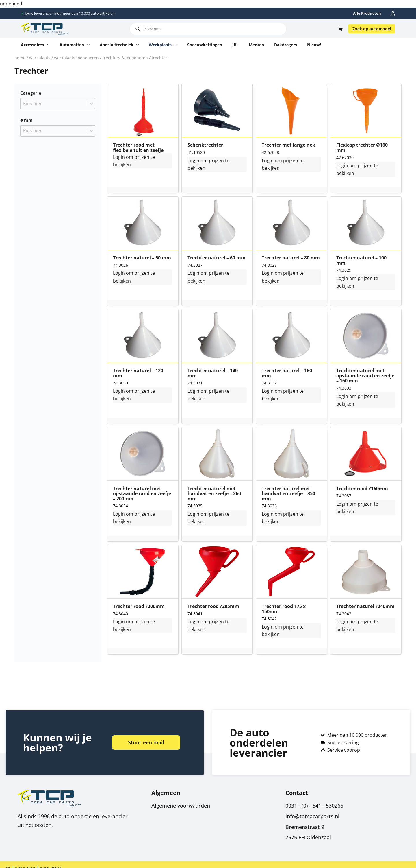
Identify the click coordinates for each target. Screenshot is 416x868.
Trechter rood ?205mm (213, 607)
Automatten (76, 45)
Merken (256, 45)
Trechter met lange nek (288, 145)
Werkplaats (164, 45)
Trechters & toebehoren (125, 58)
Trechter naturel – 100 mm (361, 260)
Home (20, 58)
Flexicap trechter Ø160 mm (362, 148)
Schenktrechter (205, 145)
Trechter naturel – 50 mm (142, 258)
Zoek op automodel (372, 29)
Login (119, 157)
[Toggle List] (91, 104)
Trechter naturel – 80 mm (291, 258)
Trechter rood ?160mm (362, 489)
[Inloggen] (393, 13)
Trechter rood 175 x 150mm (284, 609)
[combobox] (54, 104)
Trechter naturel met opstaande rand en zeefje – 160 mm (365, 376)
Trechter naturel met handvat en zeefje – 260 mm (214, 494)
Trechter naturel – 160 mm (287, 373)
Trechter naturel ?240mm (365, 607)
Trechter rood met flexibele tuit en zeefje (138, 148)
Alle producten (367, 13)
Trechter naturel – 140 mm (213, 373)
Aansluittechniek (120, 45)
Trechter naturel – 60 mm (217, 258)
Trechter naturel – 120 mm (138, 373)
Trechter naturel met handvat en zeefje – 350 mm (288, 494)
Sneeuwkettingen (205, 45)
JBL (235, 45)
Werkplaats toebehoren (76, 58)
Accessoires (36, 45)
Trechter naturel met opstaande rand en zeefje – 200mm (142, 494)
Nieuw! (314, 45)
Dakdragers (286, 45)
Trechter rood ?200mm (139, 607)
